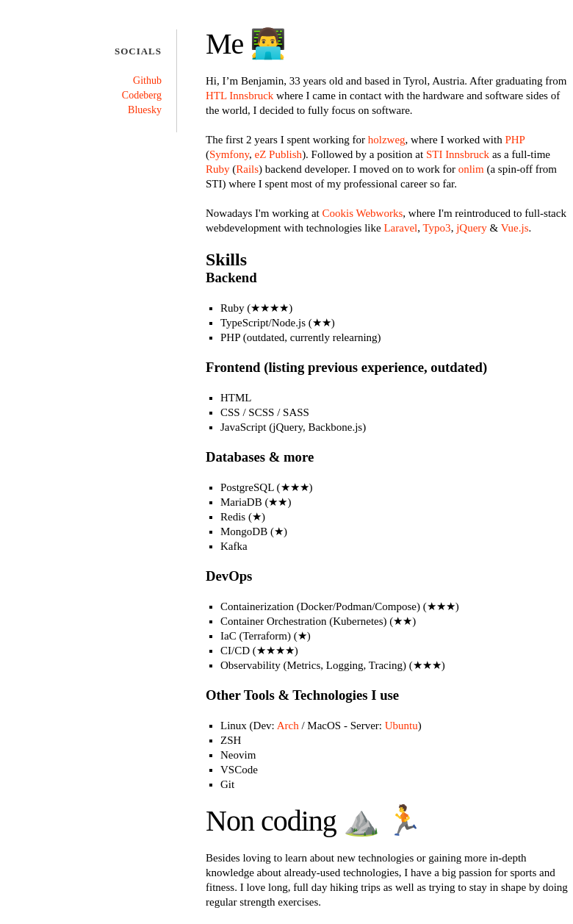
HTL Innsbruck (239, 96)
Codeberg (142, 95)
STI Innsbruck (458, 154)
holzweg (387, 140)
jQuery (472, 228)
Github (147, 80)
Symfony (229, 154)
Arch (288, 726)
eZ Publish (279, 154)
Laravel (400, 228)
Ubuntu (401, 726)
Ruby (218, 169)
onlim (471, 169)
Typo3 (437, 228)
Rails (247, 169)
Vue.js (515, 228)
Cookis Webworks (363, 213)
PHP (515, 140)
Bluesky (145, 110)
